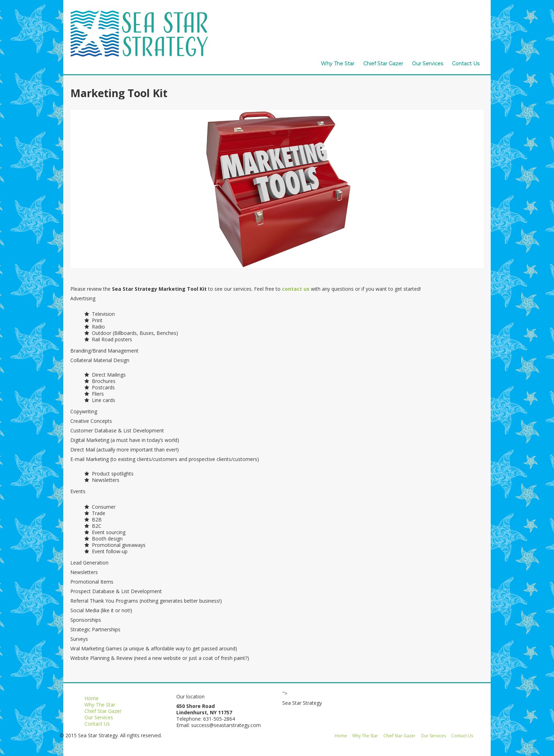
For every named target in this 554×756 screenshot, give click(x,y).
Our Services (428, 64)
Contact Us (466, 64)
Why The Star (338, 64)
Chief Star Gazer (383, 64)
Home (92, 698)
